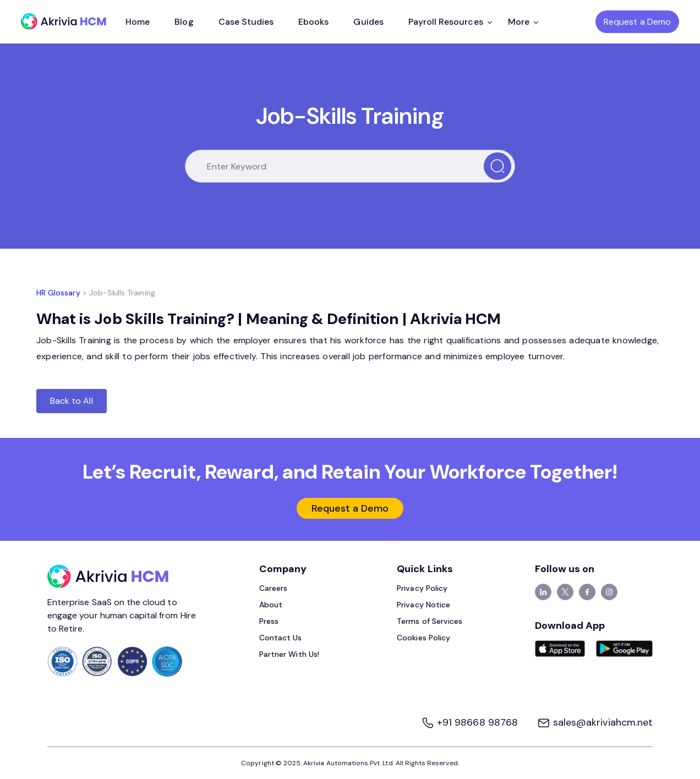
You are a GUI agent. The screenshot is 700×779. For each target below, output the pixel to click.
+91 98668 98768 (471, 722)
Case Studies (246, 22)
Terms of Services (430, 621)
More (523, 22)
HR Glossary (58, 293)
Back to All (72, 401)
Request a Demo (637, 22)
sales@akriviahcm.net (595, 722)
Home (138, 22)
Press (269, 621)
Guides (368, 22)
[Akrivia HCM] (64, 21)
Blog (184, 22)
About (271, 605)
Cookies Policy (423, 638)
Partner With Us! (289, 654)
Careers (273, 588)
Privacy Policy (422, 588)
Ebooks (313, 22)
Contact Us (281, 638)
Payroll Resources (450, 22)
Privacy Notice (423, 605)
